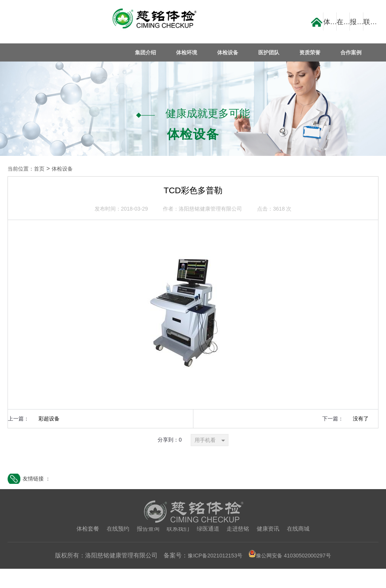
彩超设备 (49, 437)
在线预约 (114, 548)
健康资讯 (272, 548)
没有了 (361, 437)
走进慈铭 (240, 548)
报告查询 (146, 548)
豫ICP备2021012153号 (210, 575)
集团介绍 (151, 53)
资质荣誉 (311, 53)
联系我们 (177, 548)
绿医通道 (209, 548)
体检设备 (231, 53)
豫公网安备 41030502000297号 (293, 575)
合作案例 (352, 53)
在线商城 (303, 548)
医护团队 (271, 53)
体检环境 (191, 53)
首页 (44, 169)
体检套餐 (83, 548)
